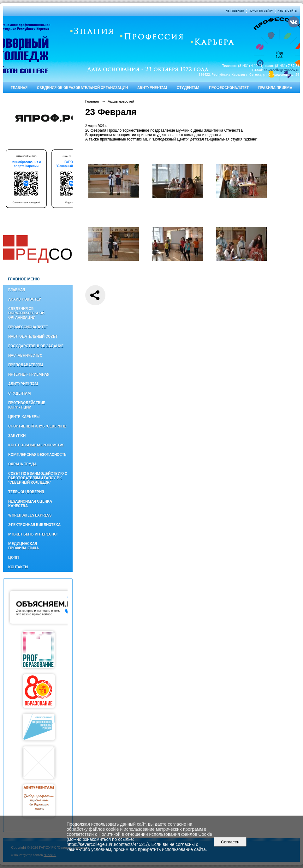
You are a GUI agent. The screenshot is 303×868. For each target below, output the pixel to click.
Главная (19, 88)
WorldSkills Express (30, 515)
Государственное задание (36, 346)
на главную (235, 11)
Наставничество (25, 356)
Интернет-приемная (29, 374)
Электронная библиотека (34, 525)
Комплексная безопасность (37, 455)
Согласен (230, 842)
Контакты (18, 567)
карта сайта (287, 11)
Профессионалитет (229, 88)
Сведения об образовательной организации (82, 88)
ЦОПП (13, 558)
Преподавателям (26, 365)
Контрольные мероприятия (36, 445)
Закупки (17, 436)
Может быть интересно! (33, 534)
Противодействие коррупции (27, 405)
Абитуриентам (152, 88)
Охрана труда (22, 464)
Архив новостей (25, 299)
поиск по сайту (261, 11)
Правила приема (275, 88)
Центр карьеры (24, 417)
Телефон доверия (26, 492)
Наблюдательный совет (33, 337)
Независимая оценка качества (30, 504)
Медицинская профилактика (24, 546)
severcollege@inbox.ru (282, 70)
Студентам (188, 88)
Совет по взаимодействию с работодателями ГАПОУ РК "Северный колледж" (38, 478)
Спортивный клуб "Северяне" (38, 426)
